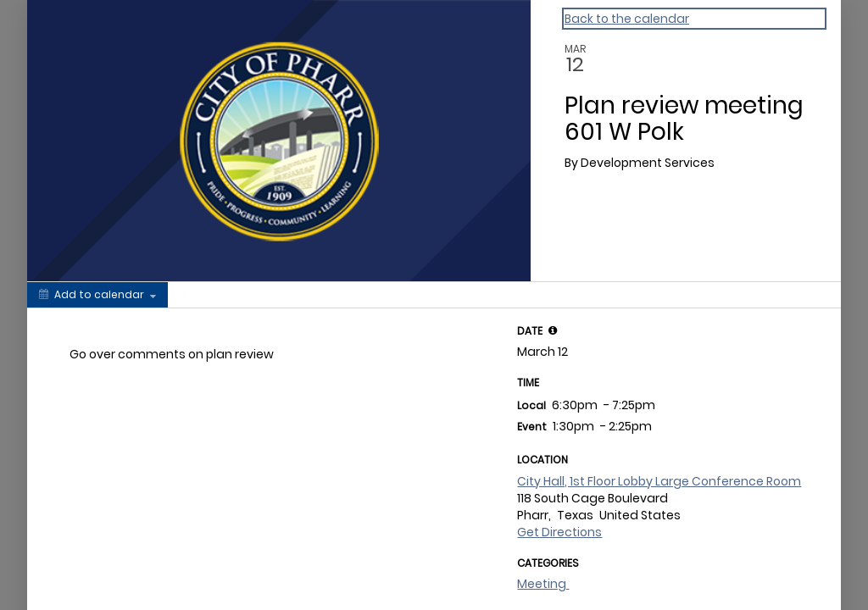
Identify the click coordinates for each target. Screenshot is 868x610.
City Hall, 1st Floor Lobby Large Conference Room (659, 481)
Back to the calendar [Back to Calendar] (627, 19)
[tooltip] (553, 330)
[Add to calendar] (97, 295)
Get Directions (559, 532)
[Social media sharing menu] (199, 295)
